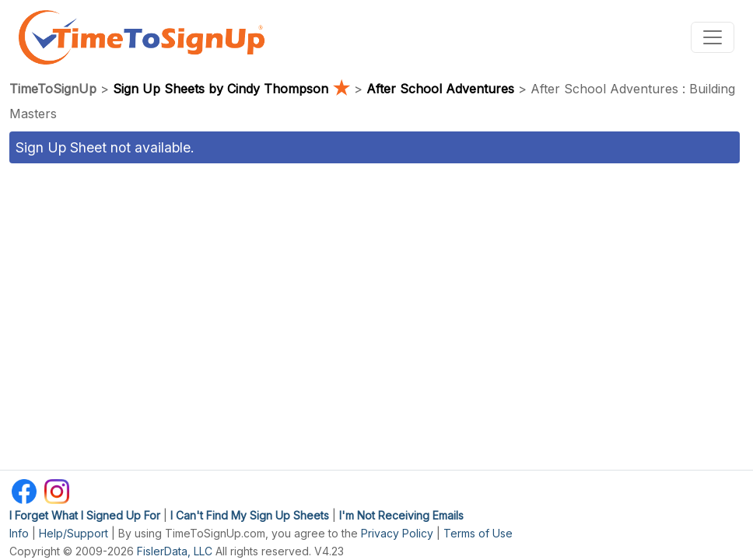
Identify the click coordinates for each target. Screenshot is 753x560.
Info (19, 533)
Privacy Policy (397, 533)
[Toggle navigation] (713, 37)
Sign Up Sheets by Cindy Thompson (233, 89)
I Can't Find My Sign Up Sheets (250, 515)
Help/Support (74, 533)
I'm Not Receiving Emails (401, 515)
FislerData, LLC (175, 551)
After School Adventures (440, 89)
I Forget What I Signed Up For (85, 515)
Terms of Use (478, 533)
